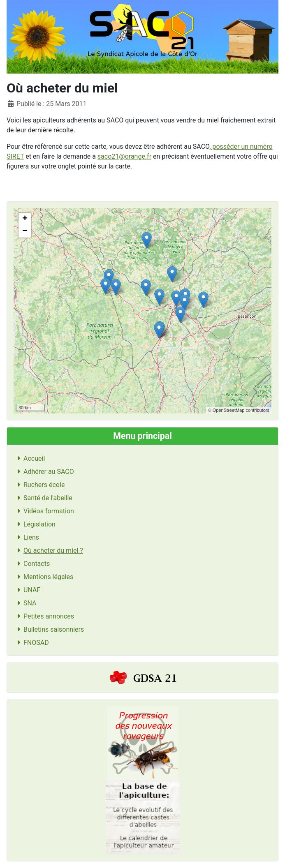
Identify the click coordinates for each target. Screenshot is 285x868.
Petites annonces (44, 616)
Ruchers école (39, 485)
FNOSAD (31, 643)
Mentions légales (43, 577)
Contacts (32, 564)
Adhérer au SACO (44, 472)
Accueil (29, 458)
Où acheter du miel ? (48, 551)
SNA (25, 603)
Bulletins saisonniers (49, 629)
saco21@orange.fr (124, 156)
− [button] (25, 231)
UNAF (27, 590)
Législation (35, 524)
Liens (26, 537)
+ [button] (25, 219)
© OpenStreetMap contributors (239, 410)
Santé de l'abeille (43, 498)
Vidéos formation (44, 511)
